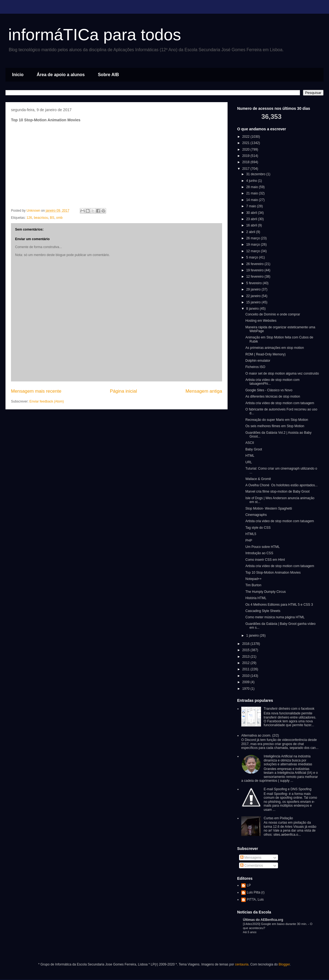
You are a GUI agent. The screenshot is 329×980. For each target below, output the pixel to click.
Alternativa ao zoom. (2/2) (260, 735)
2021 (246, 143)
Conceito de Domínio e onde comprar (273, 314)
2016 (246, 644)
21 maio (253, 193)
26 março (253, 238)
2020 (246, 150)
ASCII (250, 443)
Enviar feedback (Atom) (46, 401)
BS (52, 218)
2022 (246, 137)
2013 (246, 657)
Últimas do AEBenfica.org (263, 920)
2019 (246, 156)
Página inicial (124, 391)
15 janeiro (254, 302)
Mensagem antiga (204, 391)
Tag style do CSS (258, 528)
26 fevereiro (255, 264)
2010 (246, 676)
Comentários (252, 866)
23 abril (252, 219)
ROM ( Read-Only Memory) (266, 354)
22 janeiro (254, 296)
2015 (246, 650)
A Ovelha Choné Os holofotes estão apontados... (282, 485)
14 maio (253, 200)
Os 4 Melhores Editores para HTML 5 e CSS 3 (279, 605)
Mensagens (251, 858)
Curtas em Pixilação (278, 818)
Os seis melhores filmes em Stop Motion (275, 426)
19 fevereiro (255, 270)
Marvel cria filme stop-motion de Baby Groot (277, 492)
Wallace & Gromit (258, 479)
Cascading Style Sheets (263, 611)
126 (29, 218)
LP (249, 885)
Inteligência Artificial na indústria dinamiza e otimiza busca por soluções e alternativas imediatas (288, 760)
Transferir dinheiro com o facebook (289, 709)
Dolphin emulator (258, 361)
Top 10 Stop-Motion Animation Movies (273, 573)
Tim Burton (253, 585)
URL (249, 462)
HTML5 (251, 534)
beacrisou (41, 218)
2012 (246, 663)
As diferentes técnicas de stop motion (273, 396)
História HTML (256, 598)
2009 (246, 682)
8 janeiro (253, 309)
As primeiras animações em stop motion (275, 348)
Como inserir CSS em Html (265, 560)
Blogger (284, 964)
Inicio (18, 75)
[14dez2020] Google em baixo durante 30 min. (275, 924)
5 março (253, 257)
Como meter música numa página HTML (275, 617)
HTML (250, 456)
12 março (253, 251)
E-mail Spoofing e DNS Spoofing (288, 789)
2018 (246, 162)
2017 (246, 169)
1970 (246, 689)
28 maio (253, 187)
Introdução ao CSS (259, 553)
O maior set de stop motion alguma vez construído (282, 373)
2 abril (251, 232)
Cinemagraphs (256, 515)
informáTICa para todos (95, 35)
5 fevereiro (254, 283)
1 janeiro (253, 636)
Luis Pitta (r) (256, 892)
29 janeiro (254, 289)
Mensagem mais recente (36, 391)
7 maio (252, 206)
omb (59, 218)
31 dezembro (256, 174)
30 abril (252, 213)
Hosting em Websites (261, 321)
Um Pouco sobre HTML (263, 547)
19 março (253, 245)
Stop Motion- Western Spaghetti (269, 508)
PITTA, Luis (255, 899)
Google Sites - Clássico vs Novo (269, 390)
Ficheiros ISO (255, 367)
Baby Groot (254, 449)
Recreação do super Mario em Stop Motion (277, 420)
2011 (246, 669)
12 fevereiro (255, 277)
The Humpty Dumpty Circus (266, 592)
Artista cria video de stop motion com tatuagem (280, 521)
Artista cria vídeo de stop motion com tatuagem (280, 403)
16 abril (252, 225)
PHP (249, 541)
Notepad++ (253, 579)
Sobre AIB (108, 75)
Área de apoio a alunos (61, 75)
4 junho (252, 181)
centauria (242, 964)
